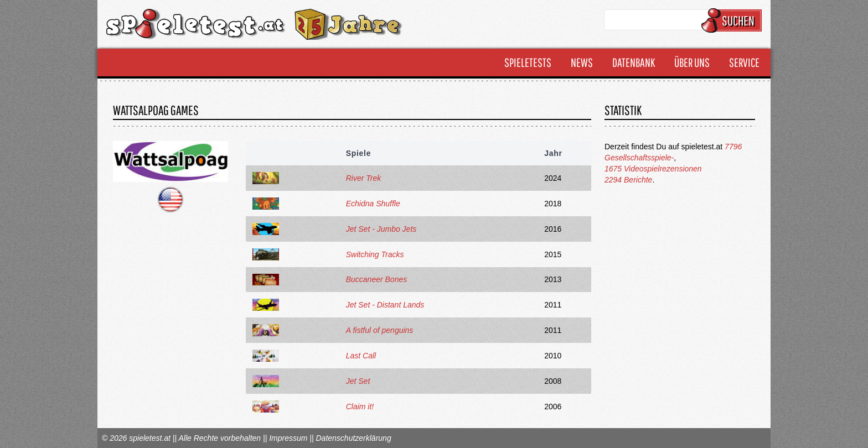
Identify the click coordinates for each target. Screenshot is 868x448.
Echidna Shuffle (373, 204)
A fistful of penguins (380, 330)
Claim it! (360, 407)
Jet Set (358, 381)
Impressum (288, 438)
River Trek (364, 178)
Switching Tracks (375, 254)
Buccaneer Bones (377, 279)
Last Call (361, 356)
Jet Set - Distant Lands (385, 305)
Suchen (733, 20)
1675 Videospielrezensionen (653, 169)
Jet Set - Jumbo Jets (381, 229)
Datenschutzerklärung (353, 438)
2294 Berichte (628, 180)
